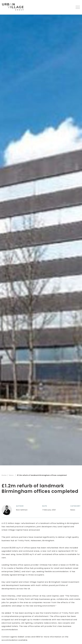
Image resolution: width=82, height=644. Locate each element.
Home (4, 475)
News (11, 475)
